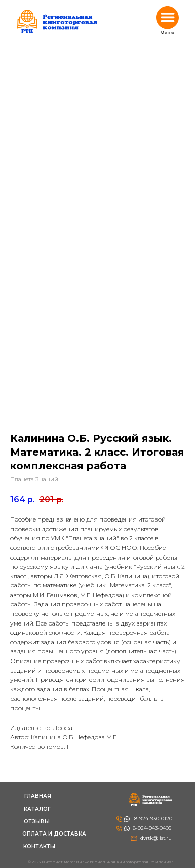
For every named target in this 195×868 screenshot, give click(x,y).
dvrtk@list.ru (156, 838)
